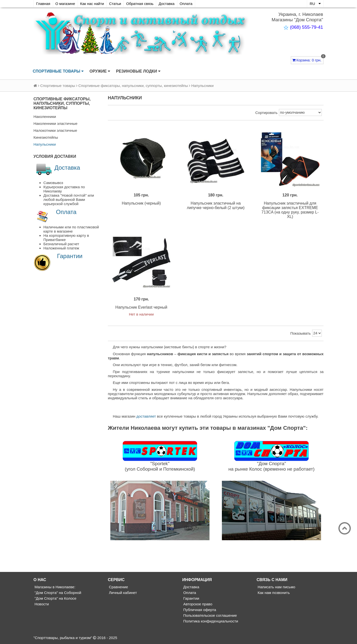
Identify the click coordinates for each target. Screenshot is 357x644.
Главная (43, 4)
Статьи (116, 4)
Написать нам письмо (276, 587)
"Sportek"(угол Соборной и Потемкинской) (160, 467)
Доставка (167, 4)
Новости (41, 604)
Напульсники (45, 144)
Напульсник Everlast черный (141, 308)
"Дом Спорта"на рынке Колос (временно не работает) (271, 467)
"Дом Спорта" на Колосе (55, 599)
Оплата (187, 4)
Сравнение (118, 587)
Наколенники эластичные (55, 123)
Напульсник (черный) (141, 203)
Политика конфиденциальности (210, 622)
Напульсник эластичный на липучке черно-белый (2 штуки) (216, 206)
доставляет (146, 417)
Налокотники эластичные (55, 130)
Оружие (100, 71)
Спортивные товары (58, 71)
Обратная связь (141, 4)
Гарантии (70, 256)
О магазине (65, 4)
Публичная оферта (199, 610)
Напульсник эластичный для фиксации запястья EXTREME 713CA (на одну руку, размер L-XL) (290, 210)
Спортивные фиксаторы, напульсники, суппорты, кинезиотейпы (133, 86)
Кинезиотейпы (46, 137)
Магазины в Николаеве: (54, 587)
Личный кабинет (122, 593)
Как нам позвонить (273, 593)
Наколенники (45, 117)
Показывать (300, 334)
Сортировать (267, 113)
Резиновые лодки (138, 71)
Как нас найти (92, 4)
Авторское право (197, 604)
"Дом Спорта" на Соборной (57, 593)
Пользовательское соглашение (209, 616)
